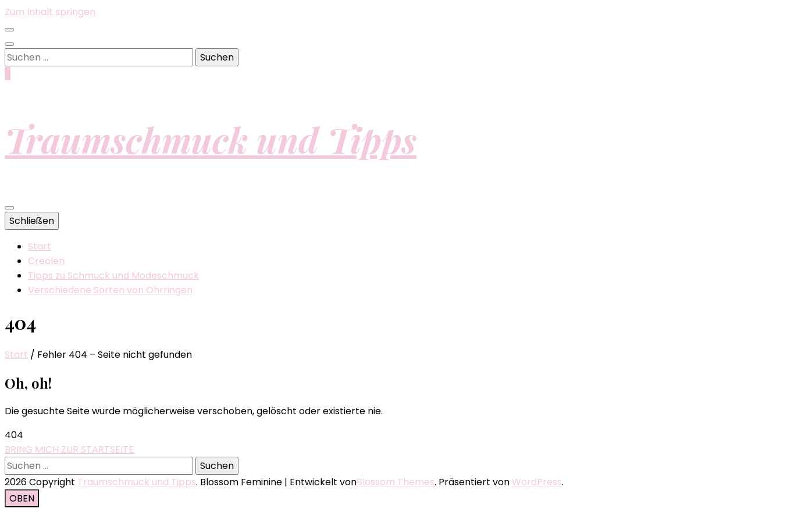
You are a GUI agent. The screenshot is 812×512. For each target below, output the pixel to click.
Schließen (32, 221)
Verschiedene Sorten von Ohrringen (110, 290)
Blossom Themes (396, 482)
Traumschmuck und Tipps (211, 139)
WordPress (537, 482)
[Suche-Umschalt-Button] (9, 44)
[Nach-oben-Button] (22, 498)
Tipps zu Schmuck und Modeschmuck (113, 275)
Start (40, 246)
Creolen (46, 261)
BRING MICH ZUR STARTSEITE (69, 449)
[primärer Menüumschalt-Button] (9, 208)
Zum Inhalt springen (50, 12)
